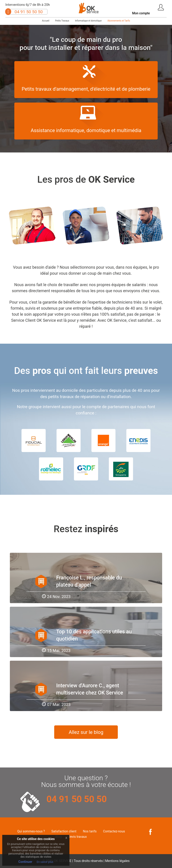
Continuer (25, 862)
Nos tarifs (90, 831)
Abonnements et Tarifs (119, 21)
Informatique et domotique (88, 21)
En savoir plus (45, 862)
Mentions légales (117, 861)
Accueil (46, 21)
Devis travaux (78, 837)
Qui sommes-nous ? (31, 831)
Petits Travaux (62, 21)
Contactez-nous (114, 831)
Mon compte (141, 13)
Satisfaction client (64, 831)
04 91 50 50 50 (29, 12)
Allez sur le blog (86, 732)
